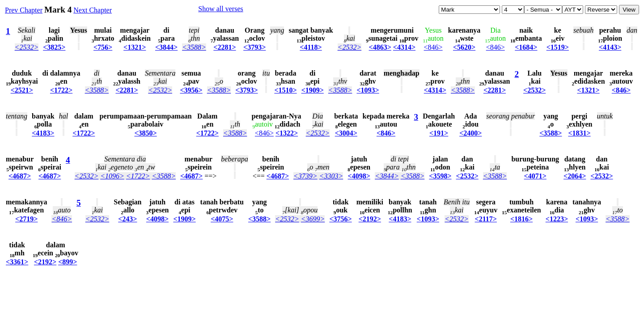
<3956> (191, 90)
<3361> (17, 262)
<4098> (359, 176)
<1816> (521, 219)
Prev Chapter (24, 10)
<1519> (558, 47)
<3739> (305, 176)
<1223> (557, 219)
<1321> (135, 47)
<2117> (486, 219)
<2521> (22, 90)
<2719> (26, 219)
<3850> (145, 133)
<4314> (404, 47)
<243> (127, 219)
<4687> (20, 176)
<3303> (331, 176)
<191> (439, 133)
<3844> (166, 47)
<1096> (112, 176)
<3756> (340, 219)
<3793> (254, 47)
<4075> (222, 219)
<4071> (535, 176)
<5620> (464, 47)
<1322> (287, 133)
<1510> (285, 90)
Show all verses (220, 9)
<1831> (579, 133)
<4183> (43, 133)
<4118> (311, 47)
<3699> (313, 219)
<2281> (225, 47)
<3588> (194, 47)
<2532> (27, 47)
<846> (433, 47)
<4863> (380, 47)
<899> (68, 262)
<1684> (526, 47)
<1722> (61, 90)
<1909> (313, 90)
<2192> (370, 219)
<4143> (610, 47)
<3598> (440, 176)
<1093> (368, 90)
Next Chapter (93, 10)
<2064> (575, 176)
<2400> (470, 133)
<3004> (346, 133)
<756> (103, 47)
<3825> (54, 47)
